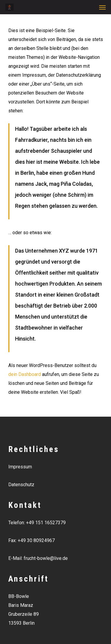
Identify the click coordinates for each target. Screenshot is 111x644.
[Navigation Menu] (102, 7)
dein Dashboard (25, 374)
